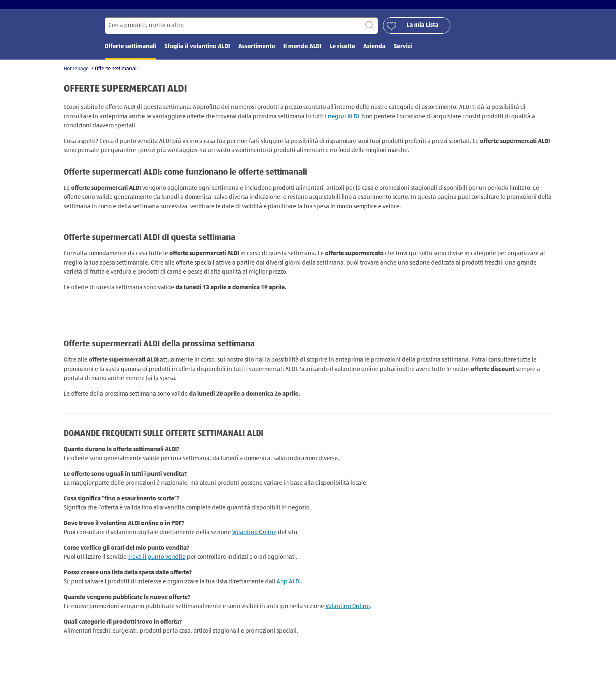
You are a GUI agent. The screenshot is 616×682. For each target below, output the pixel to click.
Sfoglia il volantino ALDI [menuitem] (197, 52)
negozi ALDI (344, 122)
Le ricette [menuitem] (342, 52)
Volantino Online (254, 538)
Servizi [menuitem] (403, 52)
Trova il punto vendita (157, 563)
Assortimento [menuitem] (257, 52)
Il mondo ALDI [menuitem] (302, 52)
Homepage (76, 75)
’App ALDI (288, 587)
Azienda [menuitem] (374, 52)
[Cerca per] (241, 31)
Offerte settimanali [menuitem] (131, 52)
